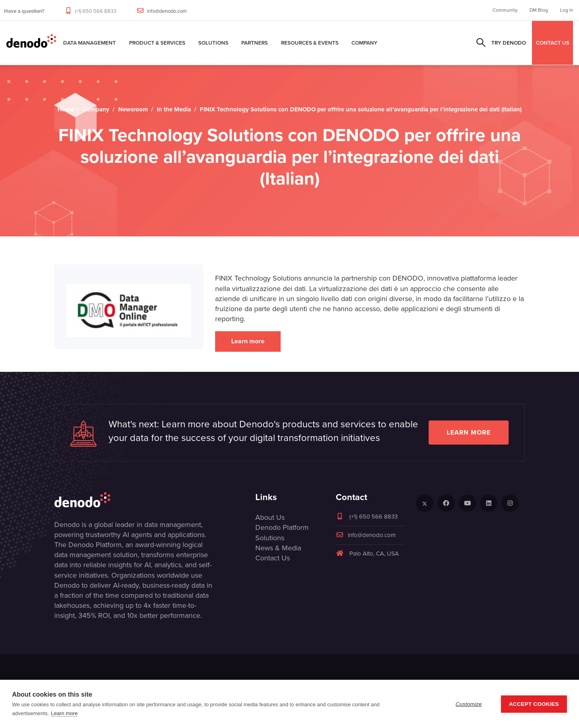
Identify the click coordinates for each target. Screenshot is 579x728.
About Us (270, 517)
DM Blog (539, 10)
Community (505, 10)
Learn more (248, 341)
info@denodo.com (167, 11)
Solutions (213, 43)
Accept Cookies (534, 704)
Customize (469, 704)
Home (66, 109)
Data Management (89, 43)
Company (364, 43)
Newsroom (133, 109)
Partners (255, 43)
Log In (567, 10)
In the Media (174, 109)
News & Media (278, 548)
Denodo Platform (282, 527)
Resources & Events (310, 43)
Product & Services (157, 43)
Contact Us (273, 558)
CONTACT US (553, 43)
